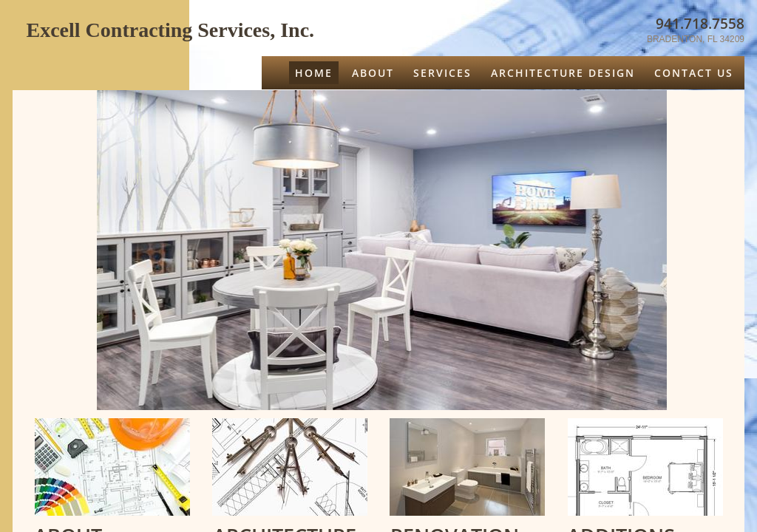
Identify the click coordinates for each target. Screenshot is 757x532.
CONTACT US (694, 73)
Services (442, 73)
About (373, 73)
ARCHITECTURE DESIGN (563, 73)
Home (314, 73)
